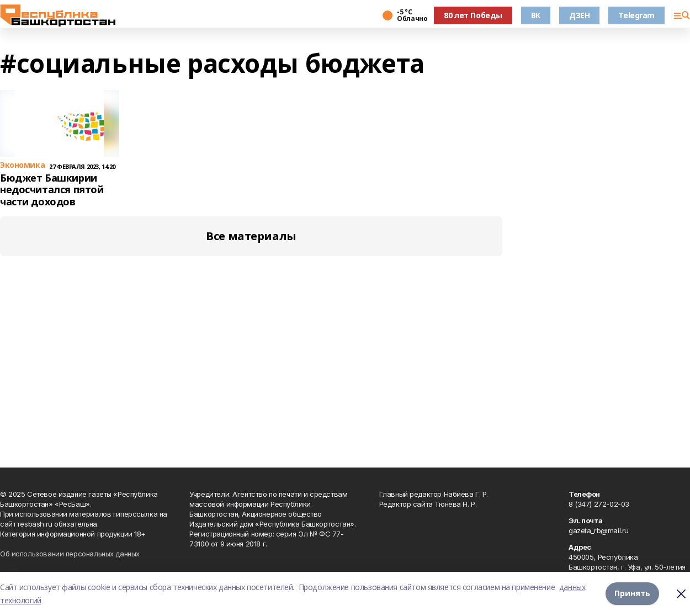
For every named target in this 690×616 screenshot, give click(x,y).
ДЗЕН (579, 15)
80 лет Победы (473, 15)
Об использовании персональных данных (70, 554)
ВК (536, 15)
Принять (632, 594)
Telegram (636, 15)
